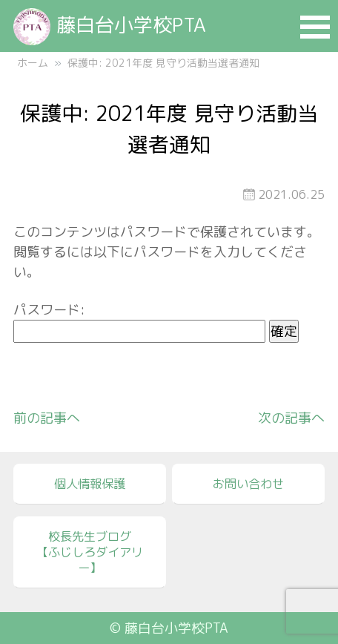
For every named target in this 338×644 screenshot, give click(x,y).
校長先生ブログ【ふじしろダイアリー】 (90, 552)
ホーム (33, 63)
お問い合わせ (248, 484)
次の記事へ (291, 418)
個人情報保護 (90, 484)
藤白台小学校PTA (110, 24)
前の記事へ (47, 418)
